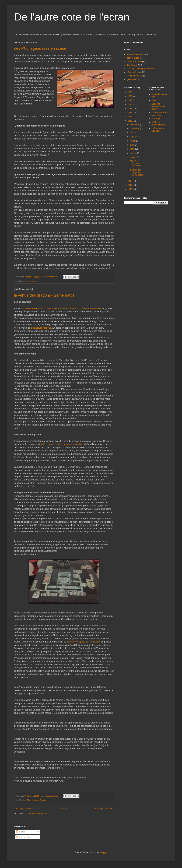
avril (132, 145)
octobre (134, 133)
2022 (130, 96)
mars (133, 149)
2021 (130, 100)
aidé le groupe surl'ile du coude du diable (62, 444)
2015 (130, 181)
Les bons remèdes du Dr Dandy (158, 106)
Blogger (103, 852)
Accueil (64, 809)
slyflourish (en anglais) (158, 129)
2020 (130, 104)
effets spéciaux (30, 281)
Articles (21, 832)
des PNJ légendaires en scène (40, 48)
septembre (135, 137)
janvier (133, 157)
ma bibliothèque (134, 62)
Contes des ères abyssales (159, 114)
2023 (130, 92)
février (133, 153)
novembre (135, 128)
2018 (130, 113)
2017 (130, 117)
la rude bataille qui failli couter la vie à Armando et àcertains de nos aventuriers (61, 308)
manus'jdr (156, 119)
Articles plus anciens (103, 809)
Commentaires (24, 837)
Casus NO (156, 100)
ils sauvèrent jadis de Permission (84, 642)
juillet (133, 141)
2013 (130, 189)
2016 (130, 121)
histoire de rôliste (135, 76)
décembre (135, 124)
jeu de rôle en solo (135, 54)
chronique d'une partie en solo (141, 69)
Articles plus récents (24, 809)
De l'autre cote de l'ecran (72, 17)
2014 (130, 185)
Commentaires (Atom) (37, 814)
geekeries (131, 79)
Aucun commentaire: (50, 277)
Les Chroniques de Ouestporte (36, 800)
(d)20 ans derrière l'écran (159, 123)
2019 (130, 108)
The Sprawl (132, 65)
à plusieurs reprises (41, 328)
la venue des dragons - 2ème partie (44, 295)
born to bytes (133, 58)
